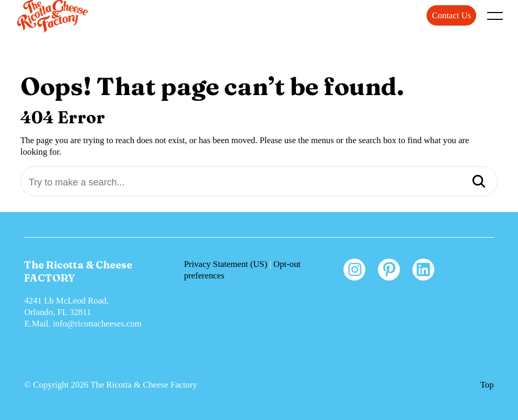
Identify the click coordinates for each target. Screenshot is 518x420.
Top (487, 385)
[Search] (479, 182)
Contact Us (451, 15)
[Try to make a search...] (259, 183)
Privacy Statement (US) (226, 264)
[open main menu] (497, 18)
